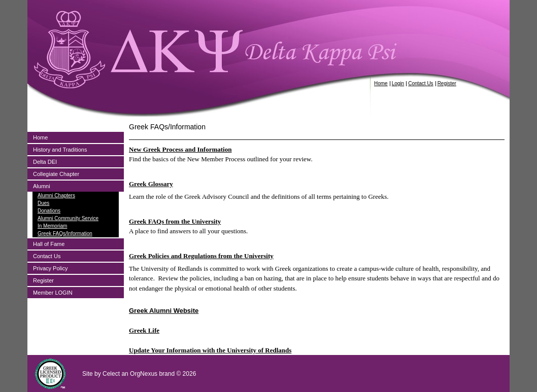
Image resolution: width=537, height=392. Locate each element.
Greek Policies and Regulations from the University (201, 256)
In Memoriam (52, 226)
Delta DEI (45, 162)
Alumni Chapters (56, 195)
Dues (43, 203)
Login (398, 83)
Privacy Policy (50, 268)
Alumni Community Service (68, 218)
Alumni (42, 186)
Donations (49, 211)
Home (381, 83)
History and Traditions (60, 150)
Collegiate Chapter (56, 174)
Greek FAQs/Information (65, 234)
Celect (111, 374)
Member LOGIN (53, 293)
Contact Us (421, 83)
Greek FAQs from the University (175, 221)
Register (447, 83)
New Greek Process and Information (180, 149)
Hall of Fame (49, 244)
